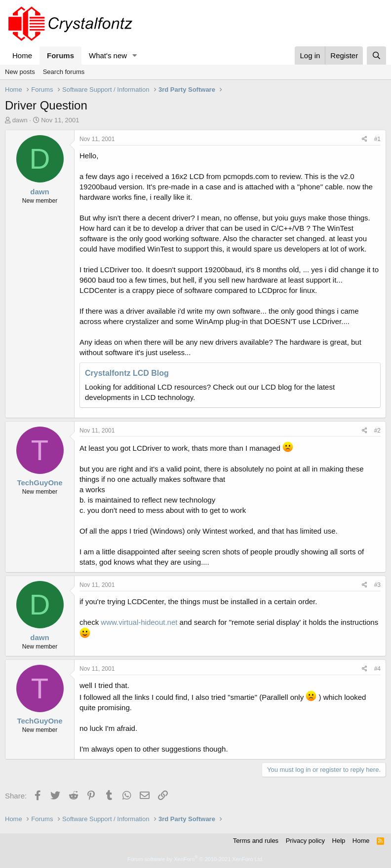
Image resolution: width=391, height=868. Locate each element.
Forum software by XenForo (195, 859)
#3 (377, 585)
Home (22, 55)
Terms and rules (256, 841)
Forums (60, 55)
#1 (377, 139)
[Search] (376, 55)
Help (339, 841)
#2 (377, 431)
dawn (20, 120)
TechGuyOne (39, 483)
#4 (377, 669)
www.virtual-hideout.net (139, 622)
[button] (135, 55)
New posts (20, 72)
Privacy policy (305, 841)
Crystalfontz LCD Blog (127, 373)
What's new (108, 55)
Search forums (64, 72)
